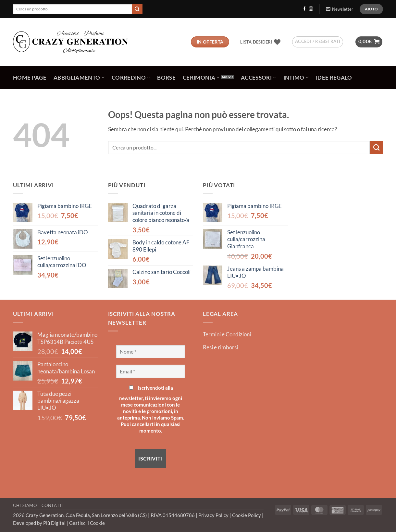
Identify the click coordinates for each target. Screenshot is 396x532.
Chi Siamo (25, 505)
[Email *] (151, 371)
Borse (166, 78)
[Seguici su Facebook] (304, 9)
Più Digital (55, 523)
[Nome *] (151, 352)
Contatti (53, 505)
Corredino (131, 78)
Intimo (296, 78)
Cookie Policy (247, 515)
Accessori (259, 78)
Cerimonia (201, 78)
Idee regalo (334, 78)
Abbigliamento (79, 78)
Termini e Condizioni (227, 334)
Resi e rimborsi (220, 347)
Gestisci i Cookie (87, 523)
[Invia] (137, 9)
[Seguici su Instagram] (311, 9)
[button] (339, 9)
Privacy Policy (214, 515)
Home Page (30, 78)
